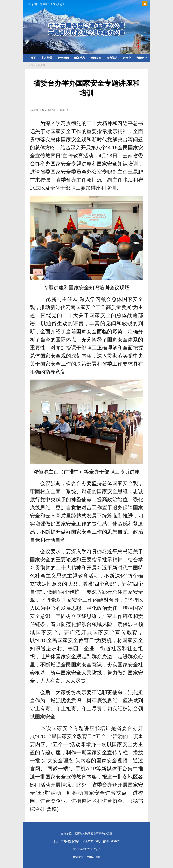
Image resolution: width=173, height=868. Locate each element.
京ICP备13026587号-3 (86, 849)
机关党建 (40, 65)
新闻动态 (80, 58)
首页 (33, 58)
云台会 (127, 58)
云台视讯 (112, 58)
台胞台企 (142, 58)
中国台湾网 (93, 857)
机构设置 (47, 58)
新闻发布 (96, 58)
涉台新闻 (63, 58)
